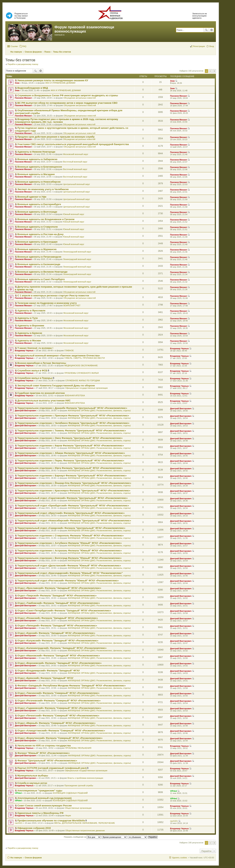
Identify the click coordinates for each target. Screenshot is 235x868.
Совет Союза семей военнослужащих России (45, 806)
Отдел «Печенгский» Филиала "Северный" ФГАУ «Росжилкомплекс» (58, 716)
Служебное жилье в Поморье (35, 378)
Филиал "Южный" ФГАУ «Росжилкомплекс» (44, 753)
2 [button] (210, 71)
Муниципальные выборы (33, 776)
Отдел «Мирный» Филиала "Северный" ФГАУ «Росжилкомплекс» (57, 723)
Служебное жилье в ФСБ (32, 371)
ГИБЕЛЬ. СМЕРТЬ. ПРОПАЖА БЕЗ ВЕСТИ (84, 358)
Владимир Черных (24, 350)
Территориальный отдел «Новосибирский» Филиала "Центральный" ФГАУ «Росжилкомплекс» (74, 521)
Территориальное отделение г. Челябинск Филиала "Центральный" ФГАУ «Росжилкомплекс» (73, 423)
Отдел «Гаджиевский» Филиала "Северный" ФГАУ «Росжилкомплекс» (59, 708)
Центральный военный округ (77, 184)
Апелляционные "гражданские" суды (40, 791)
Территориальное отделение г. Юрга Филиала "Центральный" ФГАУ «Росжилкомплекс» (70, 468)
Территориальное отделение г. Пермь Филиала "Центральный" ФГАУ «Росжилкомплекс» (71, 461)
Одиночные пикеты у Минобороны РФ (40, 813)
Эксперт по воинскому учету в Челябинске (43, 189)
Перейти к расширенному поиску (23, 64)
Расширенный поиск (211, 30)
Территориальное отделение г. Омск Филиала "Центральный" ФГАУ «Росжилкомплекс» (70, 438)
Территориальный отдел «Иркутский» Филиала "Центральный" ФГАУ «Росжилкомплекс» (71, 513)
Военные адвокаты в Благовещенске (40, 167)
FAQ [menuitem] (24, 46)
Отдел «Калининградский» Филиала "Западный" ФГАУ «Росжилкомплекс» (62, 648)
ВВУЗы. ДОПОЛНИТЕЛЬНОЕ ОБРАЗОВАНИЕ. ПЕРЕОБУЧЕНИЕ (85, 823)
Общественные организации (78, 808)
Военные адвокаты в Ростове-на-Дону (40, 234)
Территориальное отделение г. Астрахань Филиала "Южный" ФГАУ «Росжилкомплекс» (70, 551)
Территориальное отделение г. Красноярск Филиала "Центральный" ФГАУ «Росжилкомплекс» (74, 491)
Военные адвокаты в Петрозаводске (39, 257)
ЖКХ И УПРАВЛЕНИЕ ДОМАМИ (60, 83)
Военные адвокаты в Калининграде (39, 264)
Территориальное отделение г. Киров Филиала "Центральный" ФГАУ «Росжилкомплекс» (71, 446)
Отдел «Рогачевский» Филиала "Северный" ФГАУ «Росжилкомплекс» (59, 701)
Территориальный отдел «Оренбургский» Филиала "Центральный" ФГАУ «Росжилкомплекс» (73, 506)
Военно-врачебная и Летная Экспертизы (42, 363)
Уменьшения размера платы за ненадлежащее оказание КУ (53, 80)
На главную (16, 858)
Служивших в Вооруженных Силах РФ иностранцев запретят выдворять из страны (68, 95)
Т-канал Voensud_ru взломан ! (35, 348)
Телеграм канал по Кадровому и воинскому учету (47, 303)
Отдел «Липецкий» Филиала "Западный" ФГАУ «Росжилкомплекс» (57, 626)
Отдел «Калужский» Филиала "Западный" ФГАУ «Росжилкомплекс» (58, 641)
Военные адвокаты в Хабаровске (37, 159)
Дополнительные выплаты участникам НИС (44, 401)
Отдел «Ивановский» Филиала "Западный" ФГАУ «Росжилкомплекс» (59, 656)
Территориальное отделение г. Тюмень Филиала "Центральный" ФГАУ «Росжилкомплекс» (72, 431)
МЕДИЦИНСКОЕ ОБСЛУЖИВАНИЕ (81, 365)
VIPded (18, 793)
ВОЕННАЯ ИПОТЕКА (75, 395)
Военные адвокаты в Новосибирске (39, 182)
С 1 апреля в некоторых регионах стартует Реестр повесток (53, 296)
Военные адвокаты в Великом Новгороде (42, 272)
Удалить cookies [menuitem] (179, 858)
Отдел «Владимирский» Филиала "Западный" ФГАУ (49, 671)
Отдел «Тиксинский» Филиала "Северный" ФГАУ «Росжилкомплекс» (58, 693)
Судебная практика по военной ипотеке (41, 393)
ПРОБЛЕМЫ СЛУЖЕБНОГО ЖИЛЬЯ (81, 373)
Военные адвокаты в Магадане (36, 174)
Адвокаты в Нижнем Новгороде (36, 152)
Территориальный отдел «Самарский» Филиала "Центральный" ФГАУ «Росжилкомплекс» (71, 528)
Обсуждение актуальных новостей (80, 98)
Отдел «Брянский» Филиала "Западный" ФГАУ (45, 678)
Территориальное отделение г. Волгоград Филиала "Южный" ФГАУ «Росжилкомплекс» (69, 558)
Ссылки (14, 46)
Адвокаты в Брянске (30, 333)
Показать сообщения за (82, 837)
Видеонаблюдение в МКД (33, 88)
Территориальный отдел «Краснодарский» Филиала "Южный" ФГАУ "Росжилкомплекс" (70, 573)
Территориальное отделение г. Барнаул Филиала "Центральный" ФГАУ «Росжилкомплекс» (72, 476)
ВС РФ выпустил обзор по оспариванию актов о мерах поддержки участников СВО (67, 103)
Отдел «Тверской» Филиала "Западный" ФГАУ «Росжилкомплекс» (57, 596)
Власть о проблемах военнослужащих (85, 778)
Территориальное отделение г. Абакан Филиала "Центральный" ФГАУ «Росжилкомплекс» (71, 453)
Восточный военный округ (75, 162)
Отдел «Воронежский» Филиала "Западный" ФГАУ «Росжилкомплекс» (59, 663)
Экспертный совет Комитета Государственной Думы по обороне (56, 386)
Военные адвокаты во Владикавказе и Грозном (46, 219)
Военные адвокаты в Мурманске (37, 249)
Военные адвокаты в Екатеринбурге (39, 204)
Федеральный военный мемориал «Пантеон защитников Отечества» (59, 356)
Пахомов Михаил (23, 98)
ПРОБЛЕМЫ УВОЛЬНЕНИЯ (78, 748)
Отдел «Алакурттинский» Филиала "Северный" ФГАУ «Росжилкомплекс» (61, 731)
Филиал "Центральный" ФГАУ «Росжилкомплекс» (47, 761)
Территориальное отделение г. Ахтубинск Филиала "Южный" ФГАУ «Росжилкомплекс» (69, 543)
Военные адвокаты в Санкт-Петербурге (41, 279)
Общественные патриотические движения (85, 830)
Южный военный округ (74, 214)
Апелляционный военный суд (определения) (44, 798)
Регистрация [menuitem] (199, 46)
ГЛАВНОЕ (69, 350)
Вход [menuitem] (212, 46)
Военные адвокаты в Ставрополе (38, 227)
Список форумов (33, 858)
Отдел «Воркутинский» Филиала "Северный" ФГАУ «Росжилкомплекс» (60, 738)
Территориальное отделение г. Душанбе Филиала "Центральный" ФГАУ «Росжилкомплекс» (72, 408)
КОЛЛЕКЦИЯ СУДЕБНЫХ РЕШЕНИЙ (70, 793)
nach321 (19, 823)
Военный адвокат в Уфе (32, 197)
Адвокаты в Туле (28, 318)
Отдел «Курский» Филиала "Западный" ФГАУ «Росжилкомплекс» (56, 633)
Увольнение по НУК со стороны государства (44, 746)
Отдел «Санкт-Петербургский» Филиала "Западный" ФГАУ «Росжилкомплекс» (64, 611)
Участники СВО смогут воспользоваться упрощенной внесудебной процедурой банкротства (73, 144)
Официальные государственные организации (86, 388)
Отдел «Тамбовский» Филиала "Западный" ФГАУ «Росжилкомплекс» (59, 603)
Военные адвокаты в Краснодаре (37, 242)
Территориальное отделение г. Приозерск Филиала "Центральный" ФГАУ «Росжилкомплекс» (73, 416)
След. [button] (214, 71)
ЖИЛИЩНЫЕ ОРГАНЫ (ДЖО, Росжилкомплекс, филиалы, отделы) (99, 410)
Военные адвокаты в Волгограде (37, 212)
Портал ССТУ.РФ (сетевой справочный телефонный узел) (52, 768)
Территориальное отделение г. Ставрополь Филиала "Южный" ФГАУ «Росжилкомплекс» (70, 536)
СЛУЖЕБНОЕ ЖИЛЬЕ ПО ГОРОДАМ (83, 380)
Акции (68, 815)
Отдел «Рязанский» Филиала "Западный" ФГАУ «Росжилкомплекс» (58, 618)
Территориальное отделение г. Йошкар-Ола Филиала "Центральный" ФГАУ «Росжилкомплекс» (74, 483)
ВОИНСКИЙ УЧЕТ (72, 305)
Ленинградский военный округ (77, 252)
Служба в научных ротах (32, 783)
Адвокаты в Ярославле (31, 311)
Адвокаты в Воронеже (31, 326)
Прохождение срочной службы (79, 785)
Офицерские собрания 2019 (34, 828)
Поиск (206, 30)
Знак (17, 83)
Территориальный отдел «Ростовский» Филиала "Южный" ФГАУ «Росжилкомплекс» (68, 581)
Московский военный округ (76, 154)
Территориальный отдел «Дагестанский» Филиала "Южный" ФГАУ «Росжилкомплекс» (69, 566)
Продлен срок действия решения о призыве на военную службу (56, 137)
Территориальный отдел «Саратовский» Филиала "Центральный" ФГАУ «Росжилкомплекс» (73, 498)
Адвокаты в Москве (29, 341)
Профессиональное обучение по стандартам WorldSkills (51, 821)
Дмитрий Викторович (26, 410)
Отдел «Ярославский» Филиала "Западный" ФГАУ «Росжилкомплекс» (59, 588)
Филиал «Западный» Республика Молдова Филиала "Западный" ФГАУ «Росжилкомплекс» (72, 686)
